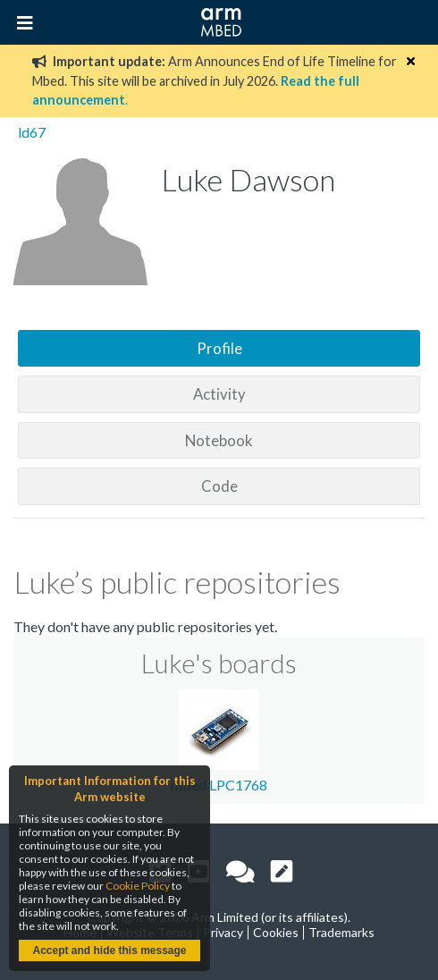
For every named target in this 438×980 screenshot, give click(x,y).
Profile (219, 348)
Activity (219, 394)
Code (219, 486)
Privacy (223, 932)
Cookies (276, 932)
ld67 (32, 132)
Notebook (219, 440)
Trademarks (341, 932)
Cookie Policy (138, 886)
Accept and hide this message (109, 950)
